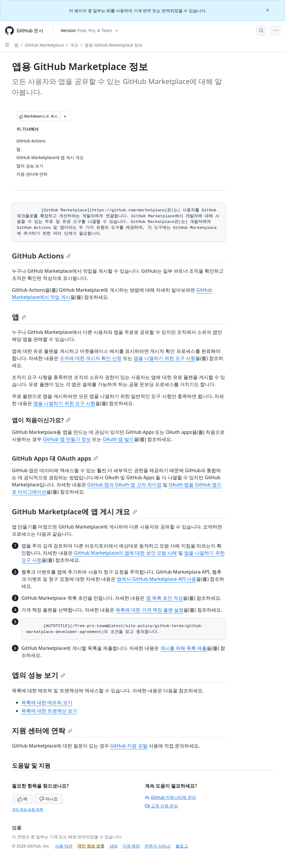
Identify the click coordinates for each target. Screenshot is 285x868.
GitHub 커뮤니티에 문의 (170, 797)
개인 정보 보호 (91, 846)
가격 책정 (131, 846)
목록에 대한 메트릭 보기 (47, 702)
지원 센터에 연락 (42, 730)
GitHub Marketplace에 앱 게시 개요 (75, 511)
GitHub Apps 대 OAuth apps (55, 458)
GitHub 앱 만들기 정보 (67, 439)
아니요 (48, 799)
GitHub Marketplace (44, 45)
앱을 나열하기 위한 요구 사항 (165, 358)
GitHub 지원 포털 (129, 746)
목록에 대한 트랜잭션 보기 (49, 711)
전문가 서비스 (158, 846)
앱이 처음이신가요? (41, 420)
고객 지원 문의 (161, 806)
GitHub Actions (41, 256)
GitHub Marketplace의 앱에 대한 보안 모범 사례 (125, 553)
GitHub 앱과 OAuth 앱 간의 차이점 (124, 485)
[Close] (268, 10)
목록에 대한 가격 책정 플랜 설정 (149, 610)
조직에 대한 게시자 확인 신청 (91, 358)
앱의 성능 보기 (39, 675)
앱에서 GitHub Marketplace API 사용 (156, 579)
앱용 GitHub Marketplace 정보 (114, 45)
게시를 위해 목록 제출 (183, 648)
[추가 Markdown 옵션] (65, 116)
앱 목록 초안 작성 (164, 598)
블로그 (182, 846)
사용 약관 (64, 846)
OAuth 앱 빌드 (118, 439)
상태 (113, 846)
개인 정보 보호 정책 (27, 809)
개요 (74, 45)
